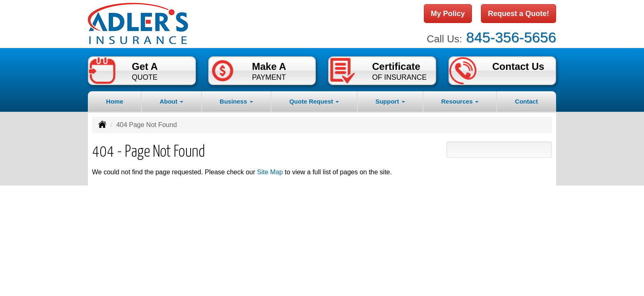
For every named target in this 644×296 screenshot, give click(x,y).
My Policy (448, 14)
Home (115, 101)
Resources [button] (460, 101)
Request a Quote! (519, 14)
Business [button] (236, 101)
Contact (527, 101)
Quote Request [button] (314, 101)
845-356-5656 (511, 37)
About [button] (171, 101)
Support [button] (390, 101)
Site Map (270, 172)
